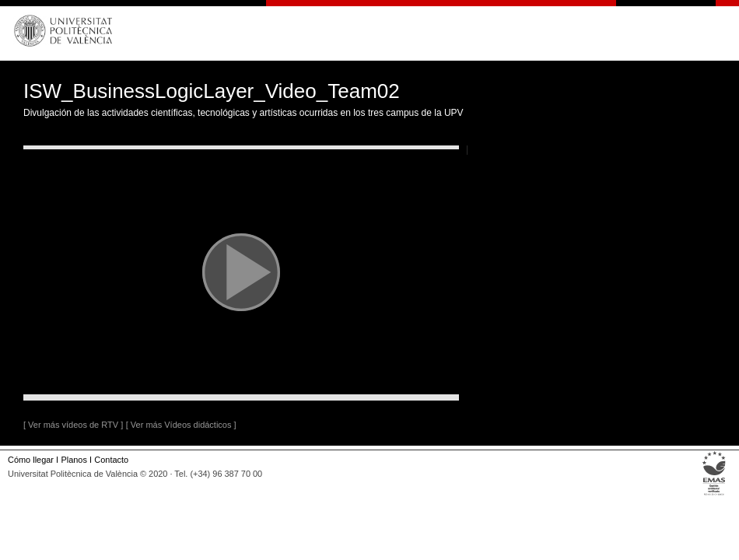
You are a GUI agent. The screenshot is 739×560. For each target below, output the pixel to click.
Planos (74, 460)
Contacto (111, 460)
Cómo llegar (31, 460)
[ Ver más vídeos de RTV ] (73, 425)
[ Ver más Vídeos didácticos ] (181, 425)
